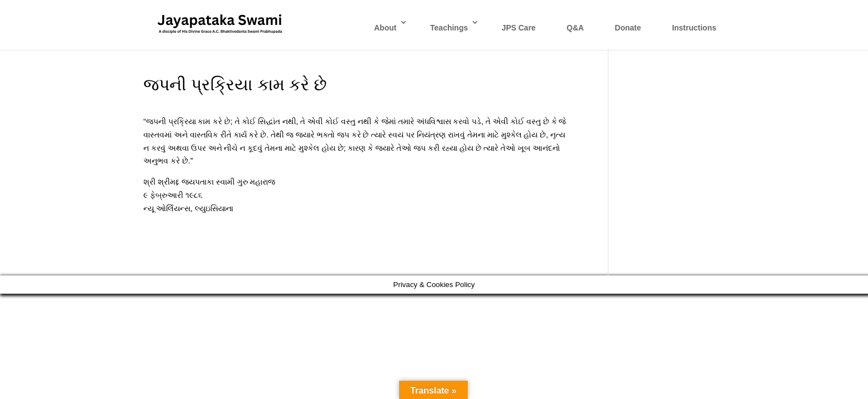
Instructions (694, 28)
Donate (628, 28)
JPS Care (518, 28)
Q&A (575, 28)
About (385, 28)
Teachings (449, 28)
